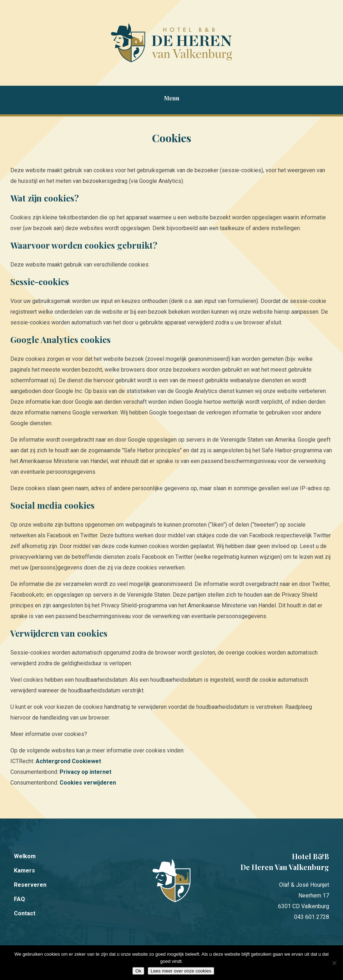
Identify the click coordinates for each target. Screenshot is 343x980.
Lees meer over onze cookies (181, 971)
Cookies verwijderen (88, 783)
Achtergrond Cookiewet (68, 761)
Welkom (25, 856)
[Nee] (334, 963)
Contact (25, 913)
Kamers (24, 870)
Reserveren (30, 885)
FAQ (19, 899)
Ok (138, 971)
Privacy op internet (85, 772)
